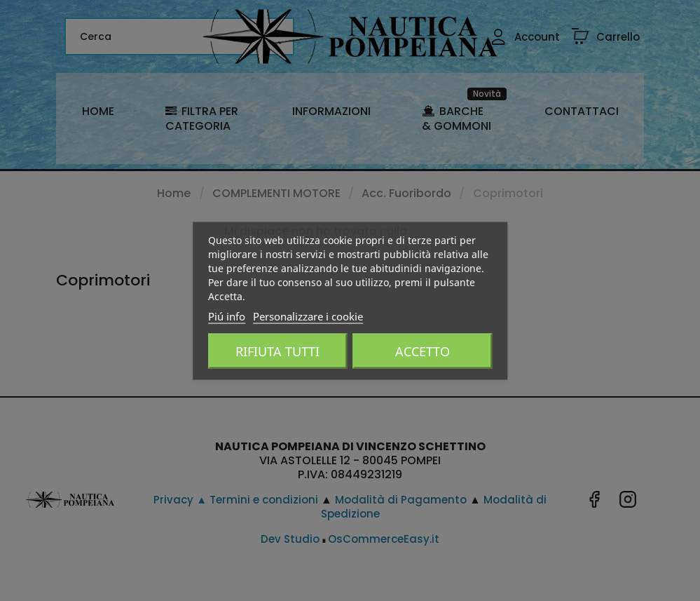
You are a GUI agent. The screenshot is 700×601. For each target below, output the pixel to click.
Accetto (423, 351)
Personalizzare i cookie (308, 316)
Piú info (227, 316)
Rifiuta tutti (277, 351)
